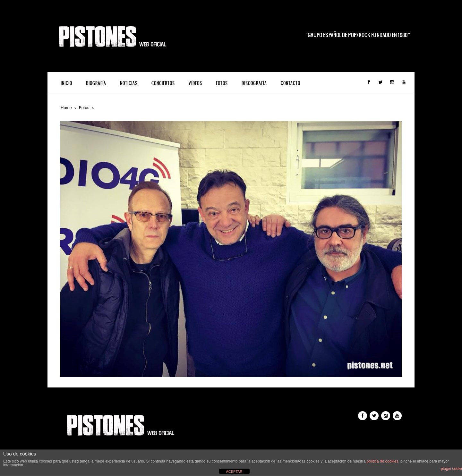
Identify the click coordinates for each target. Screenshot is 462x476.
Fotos (222, 83)
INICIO (66, 83)
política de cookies (383, 461)
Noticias (129, 83)
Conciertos (163, 83)
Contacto (291, 83)
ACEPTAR (234, 472)
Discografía (254, 83)
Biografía (96, 83)
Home (66, 108)
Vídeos (195, 83)
